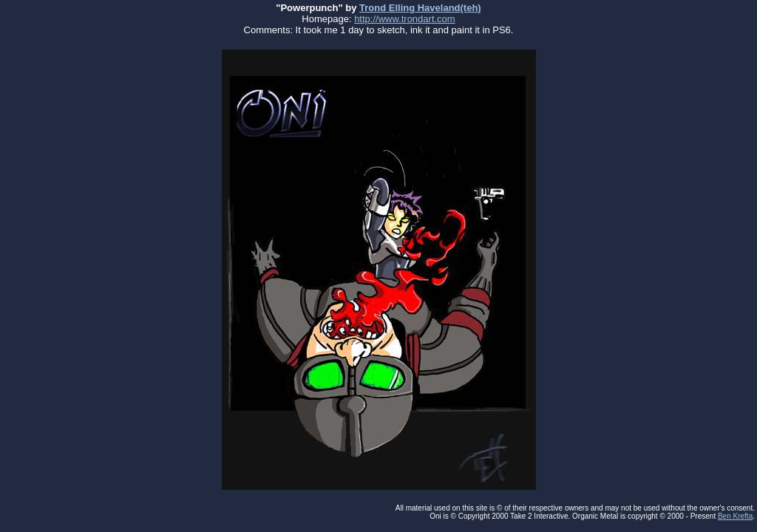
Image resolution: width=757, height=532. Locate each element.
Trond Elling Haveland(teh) (420, 8)
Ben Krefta (735, 516)
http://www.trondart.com (405, 19)
